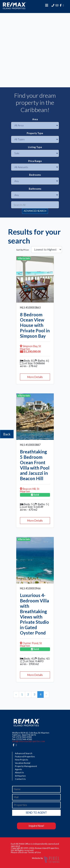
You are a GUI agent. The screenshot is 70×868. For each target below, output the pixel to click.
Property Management (26, 766)
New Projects (22, 760)
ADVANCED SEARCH (35, 211)
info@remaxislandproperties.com (29, 741)
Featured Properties (25, 757)
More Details (35, 377)
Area (35, 119)
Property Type (35, 133)
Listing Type (35, 147)
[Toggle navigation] (47, 5)
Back (7, 434)
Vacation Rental (23, 763)
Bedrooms (35, 175)
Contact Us (20, 779)
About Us (19, 773)
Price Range (35, 161)
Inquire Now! (36, 826)
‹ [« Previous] (16, 694)
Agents (18, 769)
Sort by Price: (23, 250)
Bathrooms (35, 189)
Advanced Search (24, 753)
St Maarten (20, 776)
